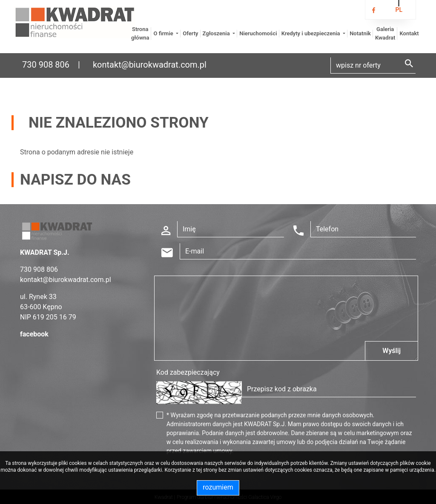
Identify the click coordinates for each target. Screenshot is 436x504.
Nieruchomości (258, 33)
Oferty (190, 33)
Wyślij (392, 351)
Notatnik (360, 33)
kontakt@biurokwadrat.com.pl (150, 65)
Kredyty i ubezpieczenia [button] (311, 33)
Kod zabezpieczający (188, 372)
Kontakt (409, 33)
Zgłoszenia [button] (217, 33)
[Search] (373, 65)
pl (399, 10)
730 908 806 (46, 65)
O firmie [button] (164, 33)
